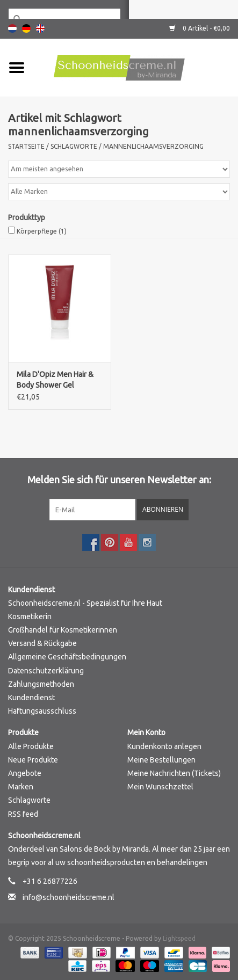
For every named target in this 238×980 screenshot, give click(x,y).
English (40, 28)
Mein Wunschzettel (160, 787)
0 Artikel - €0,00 (200, 28)
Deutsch (26, 28)
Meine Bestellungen (161, 760)
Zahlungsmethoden (41, 684)
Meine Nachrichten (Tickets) (174, 773)
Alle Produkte (31, 746)
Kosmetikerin (30, 616)
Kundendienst (31, 698)
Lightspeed (179, 938)
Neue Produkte (33, 760)
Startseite (26, 146)
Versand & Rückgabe (42, 643)
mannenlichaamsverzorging (153, 146)
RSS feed (23, 814)
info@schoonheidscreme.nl (68, 897)
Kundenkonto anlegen (164, 746)
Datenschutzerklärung (46, 671)
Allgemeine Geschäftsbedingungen (67, 657)
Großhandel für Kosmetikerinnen (63, 630)
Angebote (25, 773)
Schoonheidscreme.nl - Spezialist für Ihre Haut (85, 603)
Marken (21, 787)
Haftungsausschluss (42, 711)
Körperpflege (42, 231)
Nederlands (12, 28)
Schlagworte (74, 146)
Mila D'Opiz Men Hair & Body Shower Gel (55, 380)
